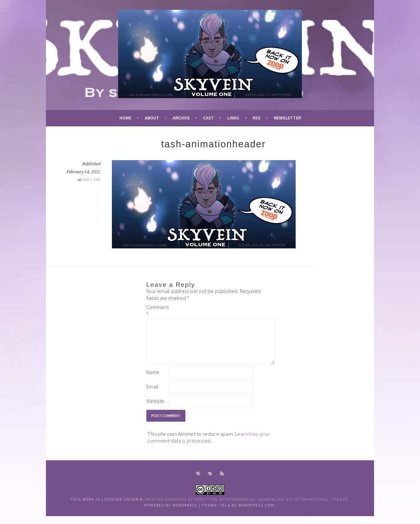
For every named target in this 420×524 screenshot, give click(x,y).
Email (153, 394)
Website (156, 409)
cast (209, 118)
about (152, 118)
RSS (257, 118)
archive (181, 118)
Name (153, 380)
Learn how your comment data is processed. (208, 445)
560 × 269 (91, 180)
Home (125, 118)
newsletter (287, 118)
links (233, 118)
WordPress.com (256, 513)
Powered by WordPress (171, 513)
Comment (157, 311)
